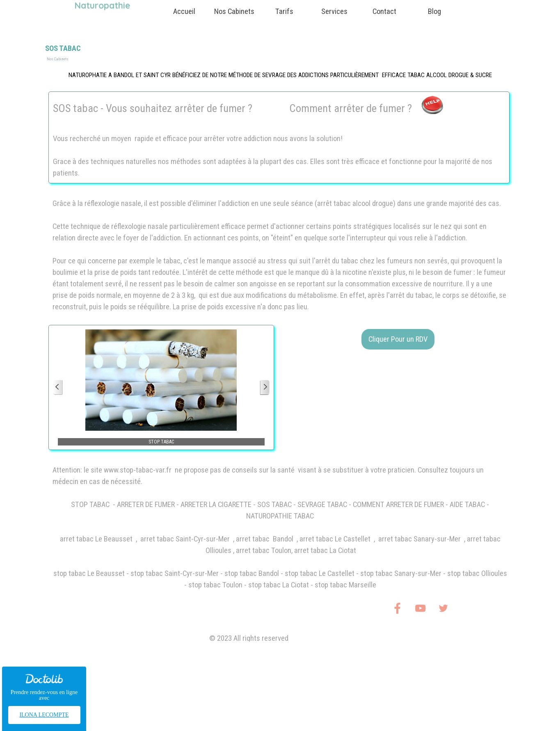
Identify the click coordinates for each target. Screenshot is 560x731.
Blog (434, 11)
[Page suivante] (265, 387)
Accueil (184, 11)
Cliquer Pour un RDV (398, 339)
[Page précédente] (58, 387)
